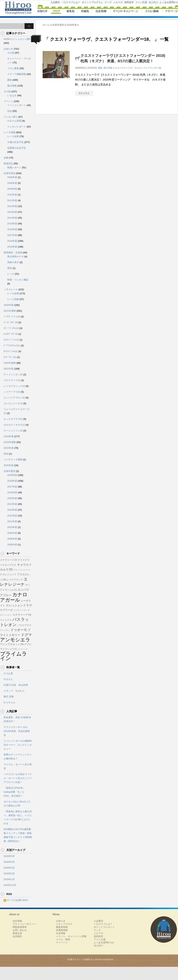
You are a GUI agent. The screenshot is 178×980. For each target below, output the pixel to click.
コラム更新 (13, 68)
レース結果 (13, 136)
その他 (11, 53)
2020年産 (9, 305)
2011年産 (12, 200)
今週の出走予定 (15, 142)
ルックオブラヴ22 (13, 419)
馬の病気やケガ (15, 256)
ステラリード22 (12, 380)
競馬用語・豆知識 (13, 253)
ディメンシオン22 (13, 374)
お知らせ (8, 49)
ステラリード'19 (22, 615)
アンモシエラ (15, 640)
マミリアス (6, 620)
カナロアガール (14, 597)
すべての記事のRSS (18, 900)
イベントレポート (17, 105)
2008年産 (12, 183)
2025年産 (9, 465)
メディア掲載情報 (17, 74)
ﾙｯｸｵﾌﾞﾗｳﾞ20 (11, 334)
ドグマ (26, 635)
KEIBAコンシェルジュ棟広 (18, 39)
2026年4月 (9, 862)
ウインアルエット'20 (12, 644)
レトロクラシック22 (14, 386)
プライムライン (14, 656)
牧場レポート (14, 167)
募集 (100, 68)
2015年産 (12, 224)
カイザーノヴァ (20, 610)
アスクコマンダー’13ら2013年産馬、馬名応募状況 (17, 731)
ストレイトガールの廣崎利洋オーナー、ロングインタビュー (18, 745)
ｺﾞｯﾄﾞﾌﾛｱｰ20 (11, 322)
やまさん (8, 679)
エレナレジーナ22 (13, 403)
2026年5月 (9, 856)
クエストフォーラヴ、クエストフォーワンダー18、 (138, 68)
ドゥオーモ (19, 630)
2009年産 (12, 189)
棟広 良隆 (9, 697)
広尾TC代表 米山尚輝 (16, 685)
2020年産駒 (10, 363)
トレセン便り (11, 117)
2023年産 (9, 436)
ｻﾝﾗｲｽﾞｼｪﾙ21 (11, 351)
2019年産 (12, 247)
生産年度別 (9, 173)
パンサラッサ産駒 (13, 460)
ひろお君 (8, 673)
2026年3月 (9, 868)
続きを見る (84, 93)
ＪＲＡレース (11, 289)
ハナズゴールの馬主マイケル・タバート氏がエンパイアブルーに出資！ (18, 778)
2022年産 (9, 369)
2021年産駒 (10, 311)
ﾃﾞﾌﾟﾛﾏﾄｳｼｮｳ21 (12, 346)
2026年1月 (9, 879)
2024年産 (9, 448)
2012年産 (12, 206)
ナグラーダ (6, 610)
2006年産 (12, 177)
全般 (6, 158)
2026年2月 (9, 874)
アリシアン (5, 630)
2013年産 (12, 212)
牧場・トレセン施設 (18, 280)
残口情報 (108, 68)
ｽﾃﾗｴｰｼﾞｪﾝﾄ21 (11, 340)
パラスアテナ (24, 625)
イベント (8, 101)
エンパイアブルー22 (14, 398)
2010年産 (12, 195)
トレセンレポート (17, 127)
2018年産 (92, 68)
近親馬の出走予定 (17, 148)
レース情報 (9, 132)
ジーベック (23, 649)
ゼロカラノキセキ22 (14, 425)
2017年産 (12, 235)
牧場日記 (8, 163)
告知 (10, 111)
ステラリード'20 (8, 560)
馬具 (10, 268)
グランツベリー (20, 570)
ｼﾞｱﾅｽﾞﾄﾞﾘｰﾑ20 (12, 317)
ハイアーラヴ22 (12, 392)
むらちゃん (9, 702)
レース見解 (13, 299)
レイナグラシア (15, 580)
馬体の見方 (13, 262)
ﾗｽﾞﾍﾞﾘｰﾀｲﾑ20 (11, 328)
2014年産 (12, 218)
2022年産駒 (10, 442)
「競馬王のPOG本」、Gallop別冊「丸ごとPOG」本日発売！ (16, 792)
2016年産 (12, 229)
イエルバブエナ (8, 565)
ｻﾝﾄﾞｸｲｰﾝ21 (10, 357)
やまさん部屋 (14, 121)
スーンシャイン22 (13, 431)
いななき (12, 95)
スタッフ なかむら (14, 691)
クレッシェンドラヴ (19, 605)
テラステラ (24, 560)
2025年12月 (10, 885)
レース (11, 274)
